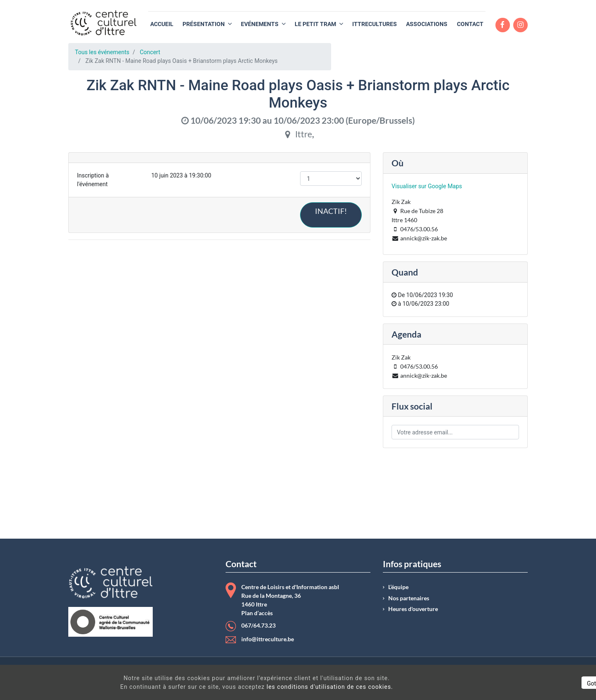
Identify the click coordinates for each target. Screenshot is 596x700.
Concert (150, 52)
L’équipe (398, 587)
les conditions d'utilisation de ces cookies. (300, 687)
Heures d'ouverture (413, 609)
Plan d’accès (257, 613)
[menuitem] (162, 24)
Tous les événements (102, 52)
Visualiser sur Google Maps (427, 186)
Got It (518, 683)
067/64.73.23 (258, 626)
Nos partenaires (409, 598)
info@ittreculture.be (268, 639)
